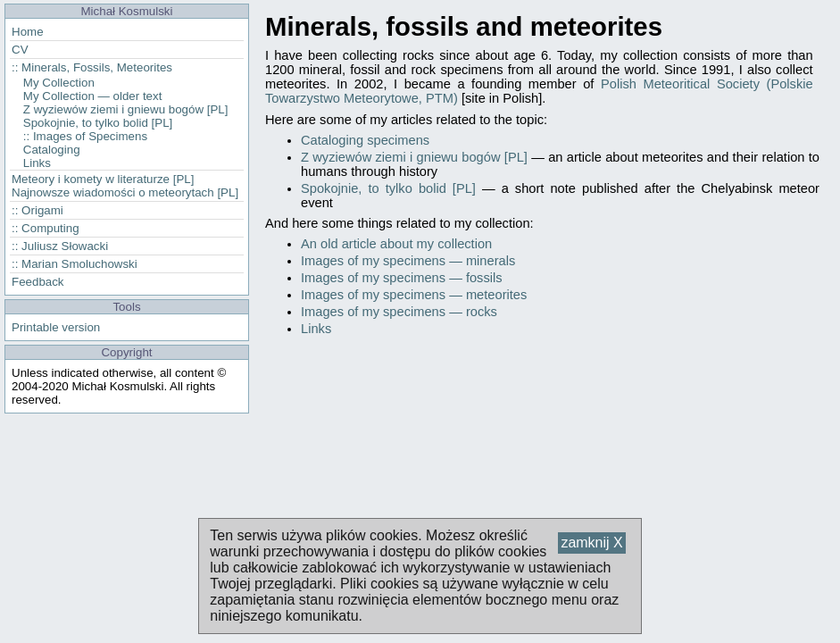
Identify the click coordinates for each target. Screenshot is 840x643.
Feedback (38, 282)
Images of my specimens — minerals (408, 261)
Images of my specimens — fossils (402, 278)
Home (28, 32)
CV (20, 50)
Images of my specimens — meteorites (414, 295)
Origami (42, 210)
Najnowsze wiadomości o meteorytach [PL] (125, 192)
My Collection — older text (93, 96)
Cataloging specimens (365, 140)
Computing (50, 228)
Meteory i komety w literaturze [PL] (103, 179)
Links (316, 329)
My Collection (59, 83)
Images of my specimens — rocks (399, 312)
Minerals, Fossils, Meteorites (97, 67)
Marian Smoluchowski (79, 264)
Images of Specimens (90, 136)
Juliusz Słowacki (65, 246)
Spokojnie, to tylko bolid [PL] (388, 188)
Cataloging (52, 150)
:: (15, 67)
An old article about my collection (396, 244)
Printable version (56, 327)
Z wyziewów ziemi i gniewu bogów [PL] (414, 157)
